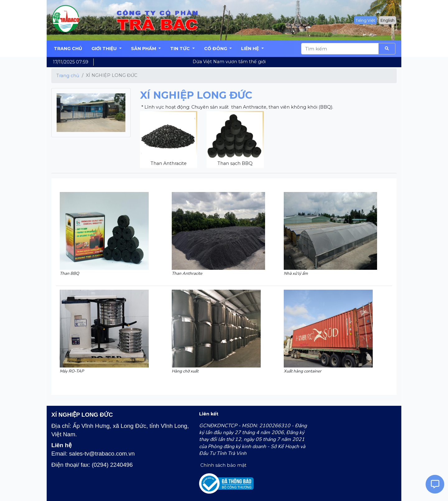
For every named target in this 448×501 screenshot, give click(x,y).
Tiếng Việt (365, 20)
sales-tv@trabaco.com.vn (102, 454)
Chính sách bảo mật (223, 465)
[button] (107, 49)
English (387, 20)
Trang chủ (68, 76)
